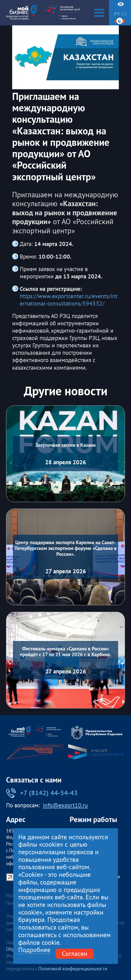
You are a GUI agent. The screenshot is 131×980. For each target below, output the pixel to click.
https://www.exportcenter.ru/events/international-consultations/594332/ (69, 300)
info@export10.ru (65, 805)
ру (117, 14)
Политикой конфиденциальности (73, 968)
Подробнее (34, 950)
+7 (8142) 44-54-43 (42, 793)
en (124, 14)
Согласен (75, 954)
